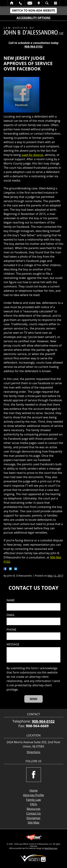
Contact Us (33, 813)
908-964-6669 (37, 726)
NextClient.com (51, 848)
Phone (12, 630)
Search (47, 3)
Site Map (33, 822)
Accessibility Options (33, 18)
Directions (34, 752)
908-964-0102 (34, 47)
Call (20, 3)
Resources (33, 809)
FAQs (33, 804)
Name (11, 600)
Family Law (34, 800)
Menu (55, 3)
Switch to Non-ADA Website (33, 10)
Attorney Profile (33, 795)
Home (12, 3)
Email (30, 3)
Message (13, 644)
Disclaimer (33, 818)
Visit (39, 3)
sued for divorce (32, 155)
